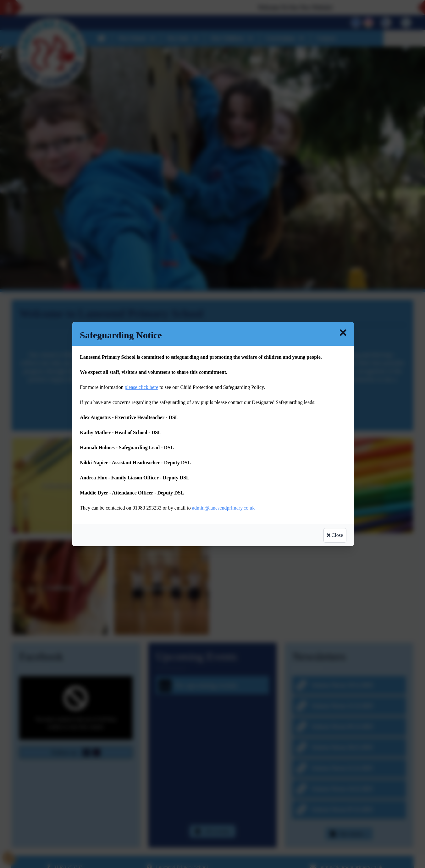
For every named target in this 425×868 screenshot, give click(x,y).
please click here (142, 387)
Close (335, 535)
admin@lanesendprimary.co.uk (223, 508)
